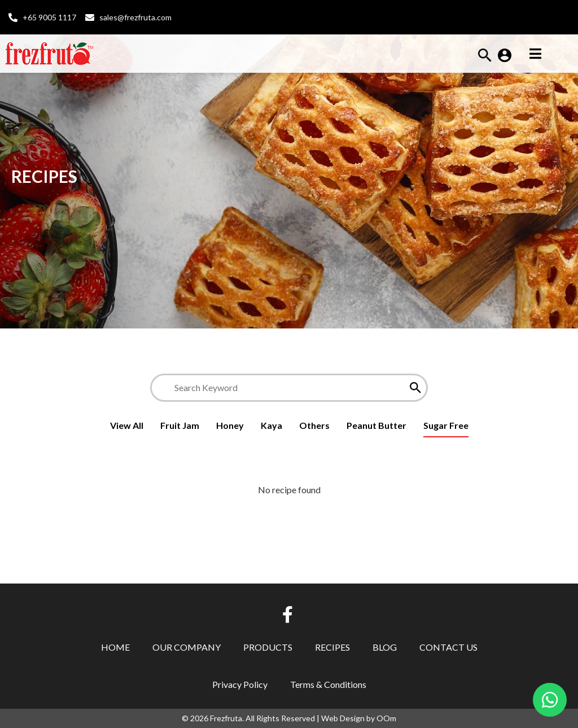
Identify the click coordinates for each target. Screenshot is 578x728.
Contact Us (448, 647)
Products (268, 647)
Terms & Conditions (328, 684)
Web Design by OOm (359, 718)
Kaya (272, 425)
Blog (385, 647)
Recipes (332, 647)
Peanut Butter (376, 425)
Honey (230, 425)
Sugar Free (446, 425)
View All (127, 425)
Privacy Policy (240, 684)
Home (115, 647)
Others (314, 425)
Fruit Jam (180, 425)
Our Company (187, 647)
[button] (485, 58)
